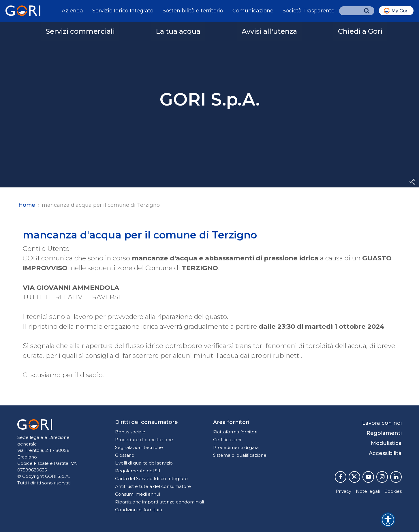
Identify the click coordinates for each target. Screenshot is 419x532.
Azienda (72, 11)
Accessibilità (385, 453)
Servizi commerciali (80, 31)
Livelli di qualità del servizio (144, 463)
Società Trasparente (309, 11)
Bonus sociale (130, 432)
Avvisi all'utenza (269, 31)
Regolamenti (384, 433)
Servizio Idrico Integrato (123, 11)
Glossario (125, 455)
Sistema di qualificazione (240, 455)
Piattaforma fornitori (235, 432)
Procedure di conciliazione (144, 440)
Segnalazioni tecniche (139, 447)
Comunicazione (253, 11)
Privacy (343, 491)
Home (27, 205)
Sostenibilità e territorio (193, 11)
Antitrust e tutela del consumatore (153, 486)
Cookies (393, 491)
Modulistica (386, 443)
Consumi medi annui (138, 494)
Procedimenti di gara (236, 447)
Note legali (368, 491)
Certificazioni (227, 440)
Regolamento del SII (138, 471)
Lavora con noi (382, 423)
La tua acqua (178, 31)
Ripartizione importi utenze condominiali (159, 502)
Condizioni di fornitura (139, 510)
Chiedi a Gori (360, 31)
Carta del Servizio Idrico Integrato (151, 479)
